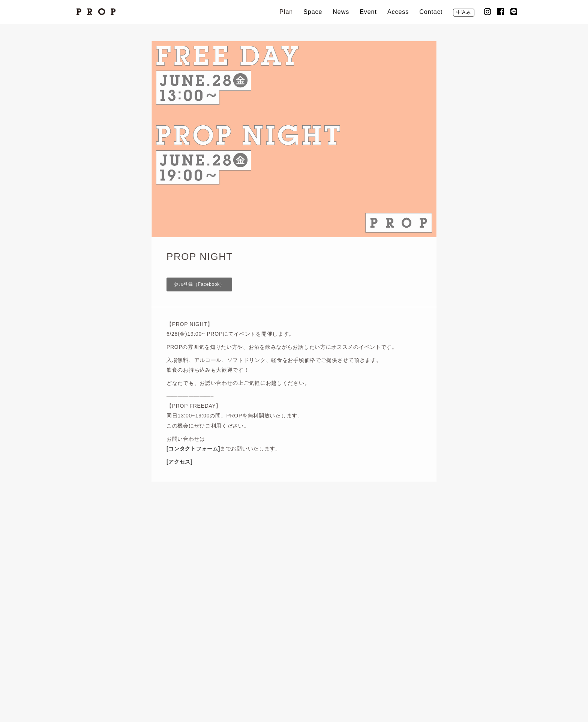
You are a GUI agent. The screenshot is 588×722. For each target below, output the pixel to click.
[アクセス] (180, 462)
